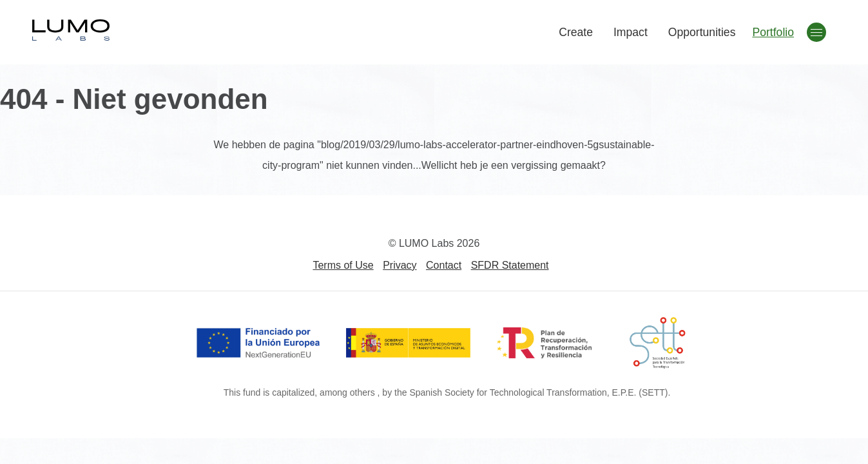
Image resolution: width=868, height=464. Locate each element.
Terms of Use (343, 265)
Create (576, 32)
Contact (444, 265)
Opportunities (702, 32)
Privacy (400, 265)
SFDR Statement (510, 265)
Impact (631, 32)
